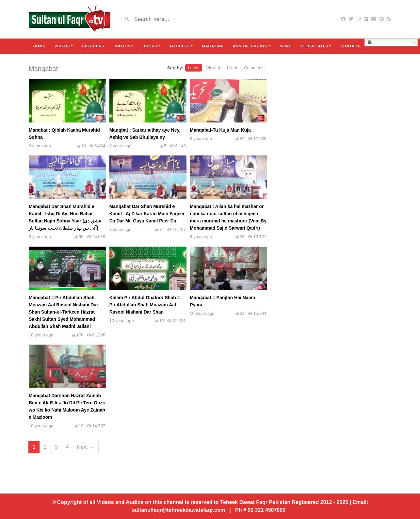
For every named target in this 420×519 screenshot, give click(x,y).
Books (150, 46)
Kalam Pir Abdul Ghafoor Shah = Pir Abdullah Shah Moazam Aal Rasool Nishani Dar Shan (145, 305)
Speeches (93, 46)
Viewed (213, 68)
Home (39, 46)
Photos (122, 46)
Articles (180, 46)
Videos (62, 46)
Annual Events (250, 46)
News (286, 46)
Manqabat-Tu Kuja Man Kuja (220, 130)
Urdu (374, 42)
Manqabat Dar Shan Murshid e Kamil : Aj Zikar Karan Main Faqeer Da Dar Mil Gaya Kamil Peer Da (147, 214)
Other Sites (315, 46)
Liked (232, 68)
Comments (254, 68)
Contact (350, 46)
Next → (86, 447)
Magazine (213, 46)
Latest (194, 68)
